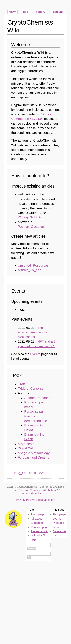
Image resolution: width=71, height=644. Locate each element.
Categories (37, 523)
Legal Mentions (45, 500)
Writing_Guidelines (32, 217)
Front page (37, 514)
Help (34, 540)
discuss (58, 12)
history (41, 12)
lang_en (20, 473)
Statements (26, 444)
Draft (21, 384)
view (12, 12)
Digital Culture (28, 448)
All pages (36, 519)
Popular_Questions (32, 227)
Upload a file (39, 536)
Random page (39, 527)
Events (35, 354)
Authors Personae (37, 398)
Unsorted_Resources (33, 265)
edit (26, 12)
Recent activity (40, 531)
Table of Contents (30, 388)
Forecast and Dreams (34, 457)
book (32, 473)
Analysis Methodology (34, 453)
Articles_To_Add (30, 270)
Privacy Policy (25, 500)
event (43, 473)
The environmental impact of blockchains (35, 332)
